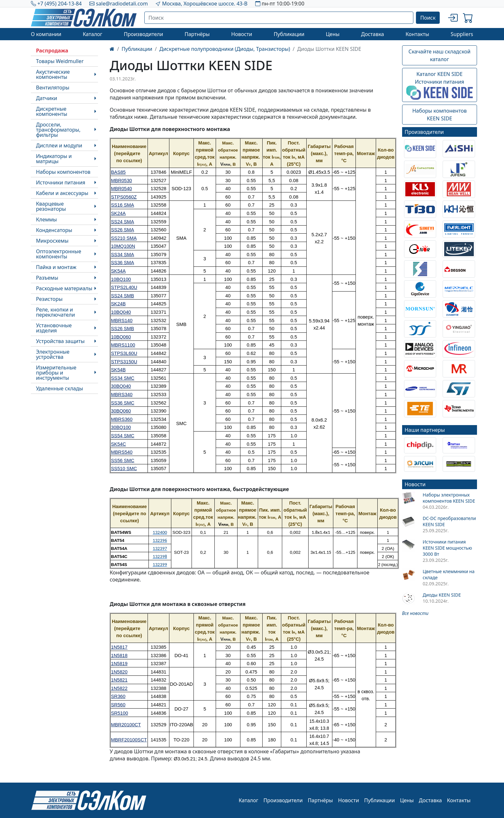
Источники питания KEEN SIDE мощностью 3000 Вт (447, 548)
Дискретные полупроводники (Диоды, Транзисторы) (225, 49)
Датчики (47, 98)
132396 (160, 540)
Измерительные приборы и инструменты (56, 373)
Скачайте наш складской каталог (440, 55)
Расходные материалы (64, 288)
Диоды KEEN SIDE (442, 595)
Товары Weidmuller (60, 61)
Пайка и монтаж (56, 267)
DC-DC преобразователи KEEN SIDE (449, 521)
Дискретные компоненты (52, 111)
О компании (46, 34)
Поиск (428, 18)
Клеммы (46, 219)
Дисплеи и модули (59, 145)
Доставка (373, 34)
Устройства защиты (60, 341)
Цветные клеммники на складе (449, 574)
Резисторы (49, 299)
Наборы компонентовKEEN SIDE (440, 115)
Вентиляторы (53, 88)
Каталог (92, 34)
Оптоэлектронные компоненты (59, 254)
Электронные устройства (53, 354)
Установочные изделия (54, 328)
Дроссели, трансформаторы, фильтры (58, 130)
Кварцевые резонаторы (51, 206)
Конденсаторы (54, 230)
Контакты (417, 34)
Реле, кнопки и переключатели (55, 312)
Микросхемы (52, 241)
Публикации (289, 34)
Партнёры (197, 34)
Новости (242, 34)
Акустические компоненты (53, 74)
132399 (160, 564)
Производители (143, 34)
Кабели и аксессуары (62, 193)
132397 (160, 548)
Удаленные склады (59, 388)
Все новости (415, 613)
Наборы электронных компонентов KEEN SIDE (449, 498)
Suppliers (462, 34)
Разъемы (47, 278)
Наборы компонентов (63, 172)
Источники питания (61, 182)
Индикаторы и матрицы (54, 159)
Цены (333, 34)
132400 (160, 532)
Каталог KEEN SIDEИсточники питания (440, 85)
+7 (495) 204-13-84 (59, 4)
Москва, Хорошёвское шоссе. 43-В (205, 4)
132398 (160, 556)
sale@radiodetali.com (122, 4)
